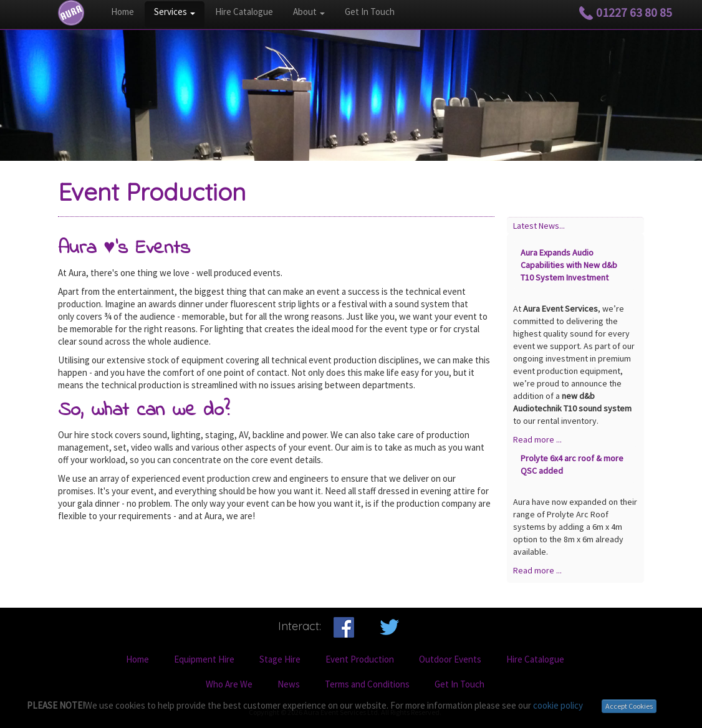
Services (175, 12)
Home (123, 12)
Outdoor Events (450, 659)
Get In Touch (370, 12)
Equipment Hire (204, 659)
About (309, 12)
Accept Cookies (629, 706)
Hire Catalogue (244, 12)
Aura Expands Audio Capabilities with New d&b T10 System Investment (569, 265)
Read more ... (537, 439)
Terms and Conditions (367, 684)
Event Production (360, 659)
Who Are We (229, 684)
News (289, 684)
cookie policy (558, 705)
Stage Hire (280, 659)
